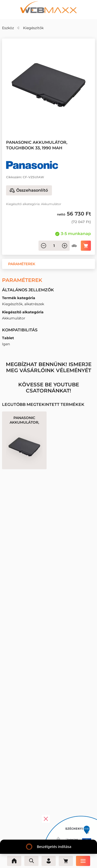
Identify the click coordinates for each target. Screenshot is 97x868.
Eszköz (8, 28)
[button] (22, 264)
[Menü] (83, 861)
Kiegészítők (33, 28)
